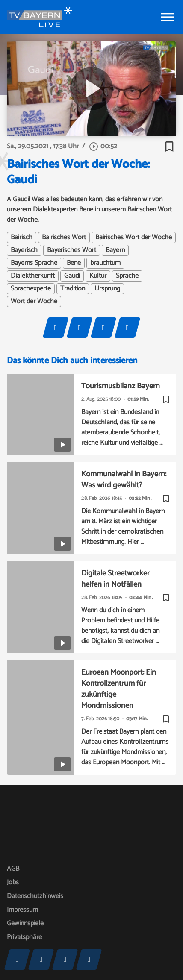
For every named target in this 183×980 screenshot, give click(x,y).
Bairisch (22, 238)
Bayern (115, 250)
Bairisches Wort (64, 238)
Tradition (73, 289)
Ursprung (107, 289)
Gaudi (72, 276)
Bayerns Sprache (34, 263)
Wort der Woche (34, 302)
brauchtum (105, 263)
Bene (74, 263)
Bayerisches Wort (72, 250)
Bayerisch (24, 250)
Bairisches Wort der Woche (134, 238)
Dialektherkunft (33, 276)
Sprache (127, 276)
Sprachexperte (31, 289)
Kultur (98, 276)
